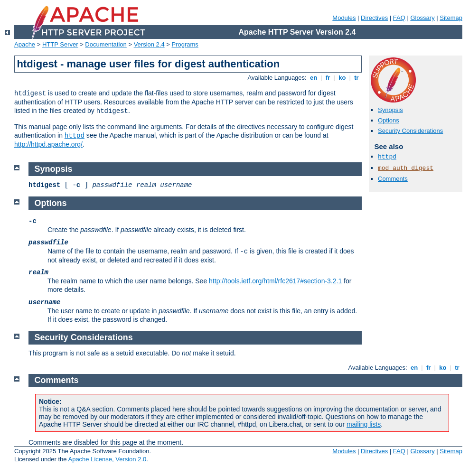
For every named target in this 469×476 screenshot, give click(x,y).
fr (328, 78)
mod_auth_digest (406, 168)
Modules (344, 18)
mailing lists (364, 424)
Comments (393, 179)
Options (389, 120)
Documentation (106, 44)
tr (357, 78)
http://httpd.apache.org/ (48, 144)
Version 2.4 (149, 44)
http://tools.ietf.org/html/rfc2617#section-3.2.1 (275, 281)
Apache (25, 44)
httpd (75, 136)
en (313, 78)
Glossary (422, 18)
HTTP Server (60, 44)
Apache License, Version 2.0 (107, 459)
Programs (185, 44)
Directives (374, 18)
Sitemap (451, 18)
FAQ (399, 18)
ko (342, 78)
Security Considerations (410, 131)
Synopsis (390, 110)
